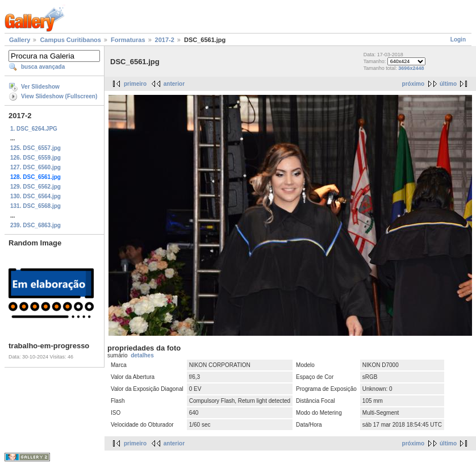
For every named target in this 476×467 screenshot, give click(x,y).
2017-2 (165, 40)
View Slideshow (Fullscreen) (59, 96)
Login (458, 39)
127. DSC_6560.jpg (36, 167)
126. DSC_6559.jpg (36, 158)
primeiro (135, 84)
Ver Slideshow (40, 87)
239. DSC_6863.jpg (36, 225)
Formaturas (128, 40)
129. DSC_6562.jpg (36, 187)
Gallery (20, 40)
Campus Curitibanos (70, 40)
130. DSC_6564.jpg (36, 196)
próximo (413, 84)
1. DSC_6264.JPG (34, 129)
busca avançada (43, 67)
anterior (174, 84)
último (448, 84)
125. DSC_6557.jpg (36, 148)
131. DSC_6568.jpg (36, 206)
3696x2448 (411, 68)
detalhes (142, 355)
